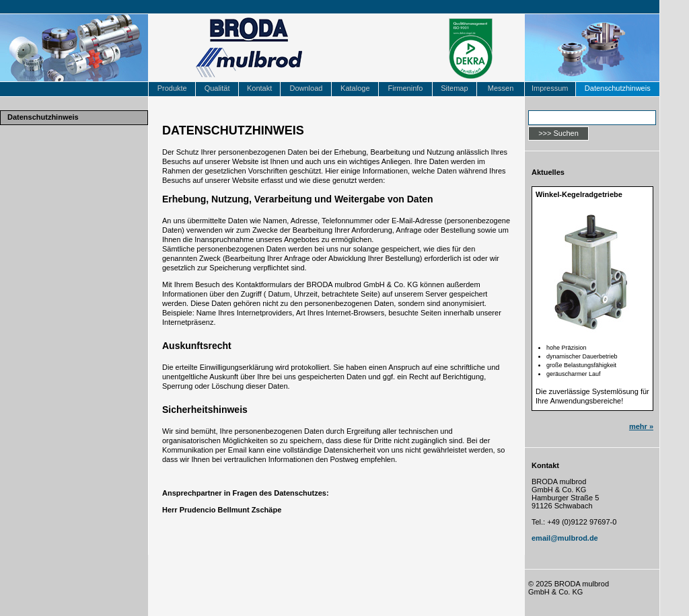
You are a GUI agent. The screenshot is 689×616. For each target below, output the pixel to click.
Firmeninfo (405, 88)
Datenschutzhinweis (618, 88)
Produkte (172, 88)
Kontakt (259, 88)
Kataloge (355, 88)
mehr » (641, 426)
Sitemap (454, 88)
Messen (501, 88)
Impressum (550, 88)
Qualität (217, 88)
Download (306, 88)
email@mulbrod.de (565, 538)
